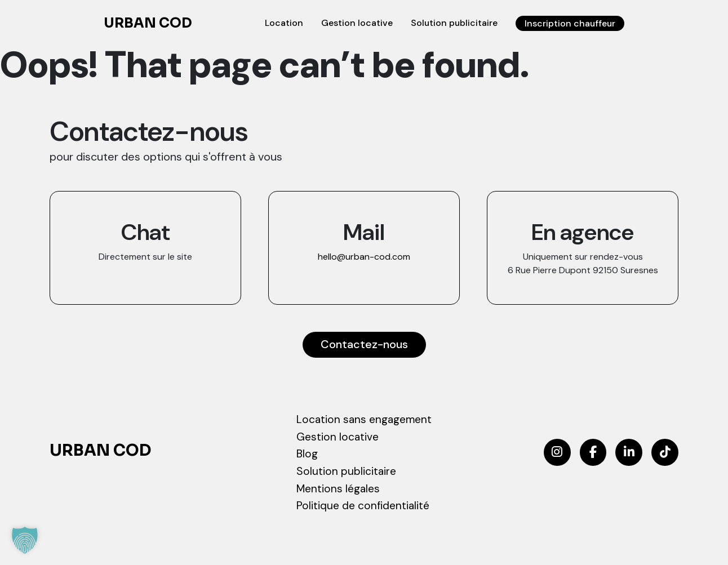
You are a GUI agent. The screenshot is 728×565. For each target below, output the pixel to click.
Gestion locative (355, 23)
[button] (25, 540)
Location (282, 23)
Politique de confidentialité (363, 506)
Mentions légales (338, 489)
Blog (307, 454)
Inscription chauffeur (569, 23)
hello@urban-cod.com (364, 257)
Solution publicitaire (452, 23)
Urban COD (148, 24)
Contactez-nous (364, 345)
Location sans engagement (364, 419)
